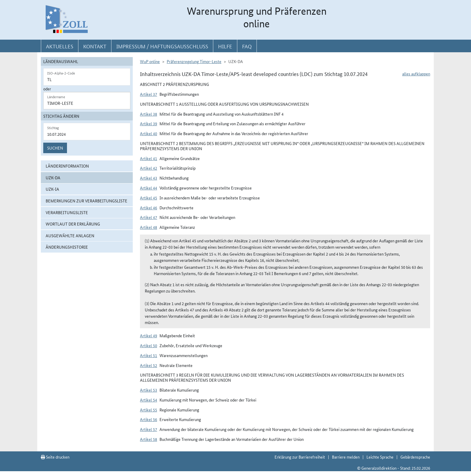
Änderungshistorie (67, 247)
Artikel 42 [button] (149, 168)
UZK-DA (53, 177)
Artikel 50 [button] (149, 345)
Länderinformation (67, 166)
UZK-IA (52, 189)
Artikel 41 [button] (149, 158)
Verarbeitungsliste (67, 212)
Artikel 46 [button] (149, 208)
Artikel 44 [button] (149, 188)
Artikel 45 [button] (149, 198)
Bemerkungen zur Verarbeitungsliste (87, 201)
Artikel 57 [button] (149, 429)
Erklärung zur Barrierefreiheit (300, 457)
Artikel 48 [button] (149, 227)
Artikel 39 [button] (149, 123)
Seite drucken (55, 457)
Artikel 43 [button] (149, 178)
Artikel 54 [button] (149, 400)
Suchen (55, 148)
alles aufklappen (416, 74)
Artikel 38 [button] (149, 114)
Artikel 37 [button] (149, 94)
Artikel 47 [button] (149, 217)
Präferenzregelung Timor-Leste (194, 61)
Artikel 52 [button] (149, 365)
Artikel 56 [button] (149, 419)
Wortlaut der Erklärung (73, 224)
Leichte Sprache (380, 457)
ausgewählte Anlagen (70, 235)
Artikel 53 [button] (149, 390)
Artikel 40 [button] (149, 133)
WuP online (150, 61)
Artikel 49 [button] (149, 335)
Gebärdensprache (415, 457)
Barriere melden (346, 457)
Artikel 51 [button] (149, 355)
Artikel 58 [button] (149, 439)
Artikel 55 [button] (149, 410)
